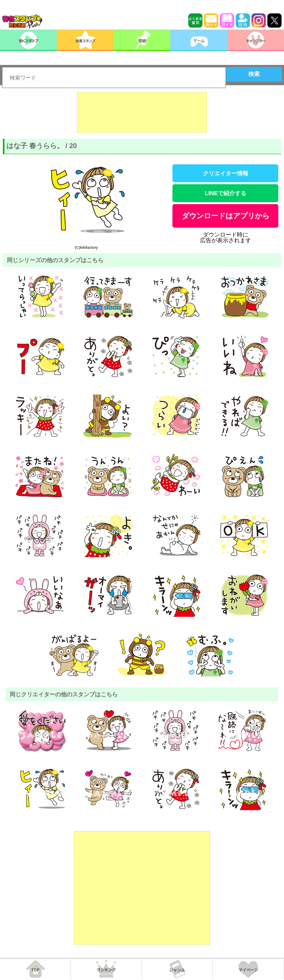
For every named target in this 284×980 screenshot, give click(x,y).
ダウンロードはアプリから (226, 216)
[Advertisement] (142, 112)
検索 (254, 74)
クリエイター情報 (226, 173)
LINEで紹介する (226, 193)
